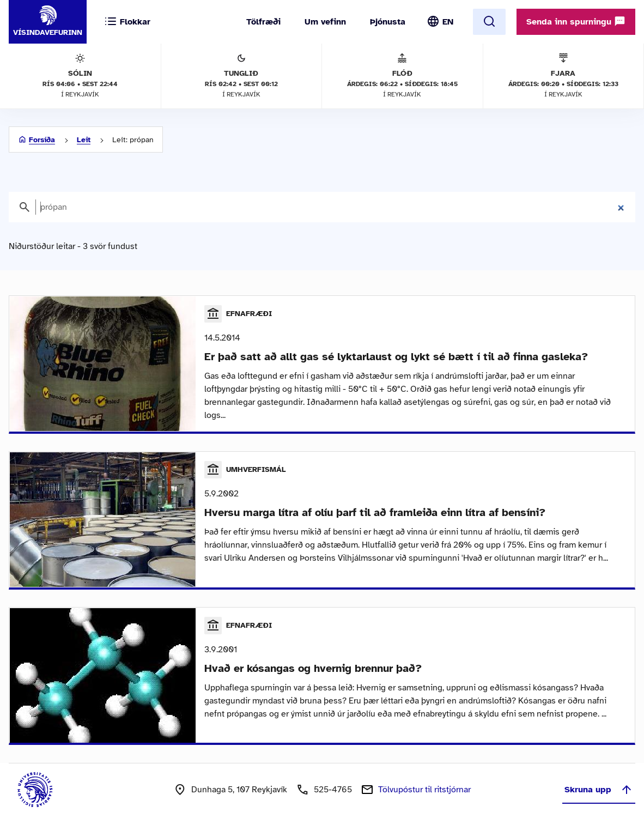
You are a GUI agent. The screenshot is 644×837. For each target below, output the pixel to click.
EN (448, 22)
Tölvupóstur (424, 793)
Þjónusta (388, 22)
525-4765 (333, 793)
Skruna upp (599, 793)
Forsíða (42, 140)
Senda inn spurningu (576, 21)
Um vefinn (325, 22)
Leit (84, 140)
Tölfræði (263, 22)
